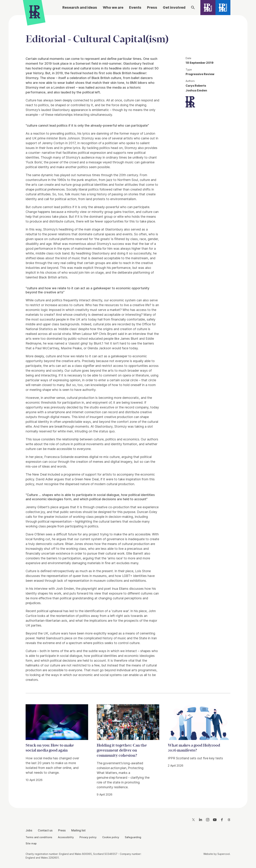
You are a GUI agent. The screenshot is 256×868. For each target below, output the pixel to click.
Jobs (29, 830)
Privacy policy (88, 837)
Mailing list (78, 830)
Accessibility (66, 837)
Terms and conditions (39, 837)
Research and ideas (80, 7)
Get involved (174, 7)
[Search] (193, 7)
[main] (128, 409)
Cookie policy (111, 837)
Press (152, 7)
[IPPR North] (208, 8)
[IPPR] (35, 12)
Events (135, 7)
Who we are (113, 7)
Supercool (224, 854)
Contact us (45, 830)
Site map (31, 843)
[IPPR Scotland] (223, 8)
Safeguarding (133, 837)
